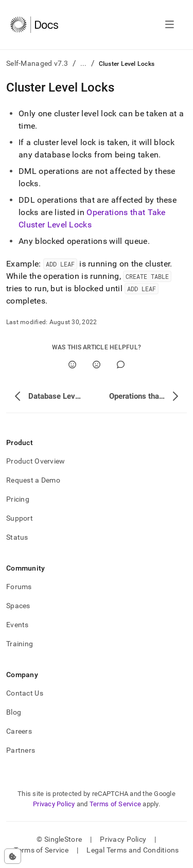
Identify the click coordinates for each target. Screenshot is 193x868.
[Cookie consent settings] (13, 856)
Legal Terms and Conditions (133, 850)
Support (20, 518)
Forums (19, 587)
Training (20, 644)
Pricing (18, 499)
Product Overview (36, 461)
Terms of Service (115, 804)
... (84, 63)
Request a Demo (33, 480)
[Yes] (72, 365)
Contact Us (25, 693)
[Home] (34, 25)
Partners (21, 750)
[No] (97, 365)
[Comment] (121, 365)
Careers (19, 731)
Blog (14, 712)
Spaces (18, 606)
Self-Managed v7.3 (37, 63)
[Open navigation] (170, 25)
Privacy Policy (54, 804)
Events (17, 625)
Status (17, 537)
